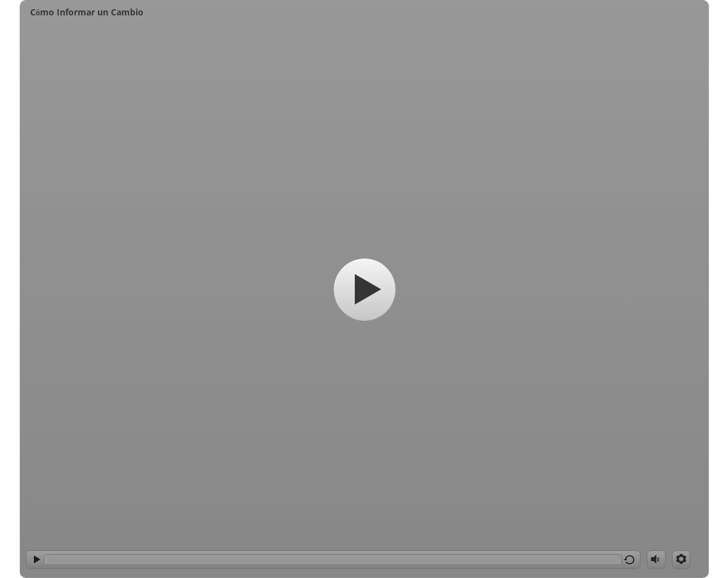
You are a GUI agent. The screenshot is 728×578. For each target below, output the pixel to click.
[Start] (365, 289)
